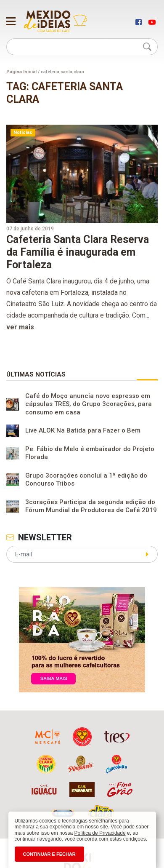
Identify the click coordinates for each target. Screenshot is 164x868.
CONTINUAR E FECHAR (49, 854)
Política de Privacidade (100, 833)
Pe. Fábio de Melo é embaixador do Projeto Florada (90, 453)
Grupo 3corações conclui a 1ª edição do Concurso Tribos (86, 480)
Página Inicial (21, 72)
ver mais (20, 327)
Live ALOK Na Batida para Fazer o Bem (83, 431)
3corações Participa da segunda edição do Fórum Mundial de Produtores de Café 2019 (91, 506)
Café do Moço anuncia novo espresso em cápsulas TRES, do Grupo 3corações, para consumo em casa (89, 404)
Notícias (23, 132)
